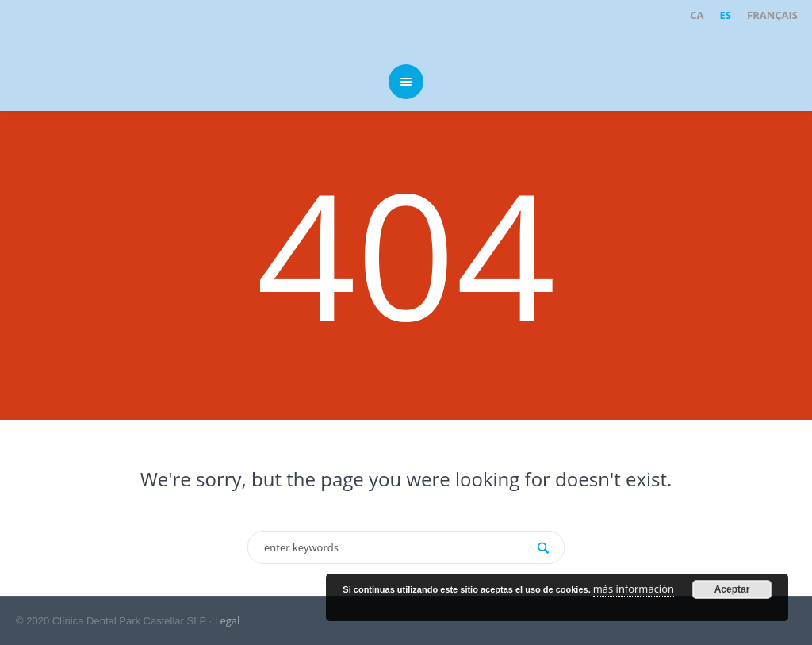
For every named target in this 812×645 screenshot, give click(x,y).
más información (634, 589)
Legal (228, 620)
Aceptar (732, 589)
